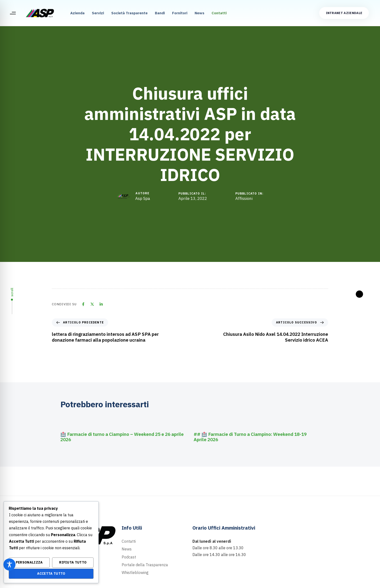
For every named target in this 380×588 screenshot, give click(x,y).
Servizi (98, 13)
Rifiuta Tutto (73, 562)
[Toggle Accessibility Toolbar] (9, 564)
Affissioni (244, 199)
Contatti (219, 13)
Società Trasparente (129, 13)
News (199, 13)
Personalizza (29, 562)
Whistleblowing (135, 572)
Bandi (160, 13)
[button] (13, 13)
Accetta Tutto (51, 573)
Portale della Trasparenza (145, 565)
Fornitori (180, 13)
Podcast (129, 557)
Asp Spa (143, 198)
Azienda (77, 13)
